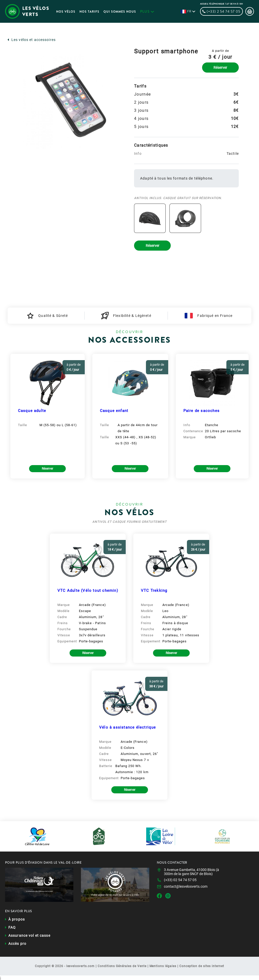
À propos (17, 919)
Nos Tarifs (89, 12)
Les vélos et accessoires (34, 40)
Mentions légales (163, 966)
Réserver (220, 68)
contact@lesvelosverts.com (186, 886)
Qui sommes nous (120, 12)
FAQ (12, 927)
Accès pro (17, 944)
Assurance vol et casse (29, 935)
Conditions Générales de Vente (122, 966)
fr (189, 11)
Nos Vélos (66, 12)
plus (147, 11)
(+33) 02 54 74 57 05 (180, 880)
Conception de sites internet (202, 966)
